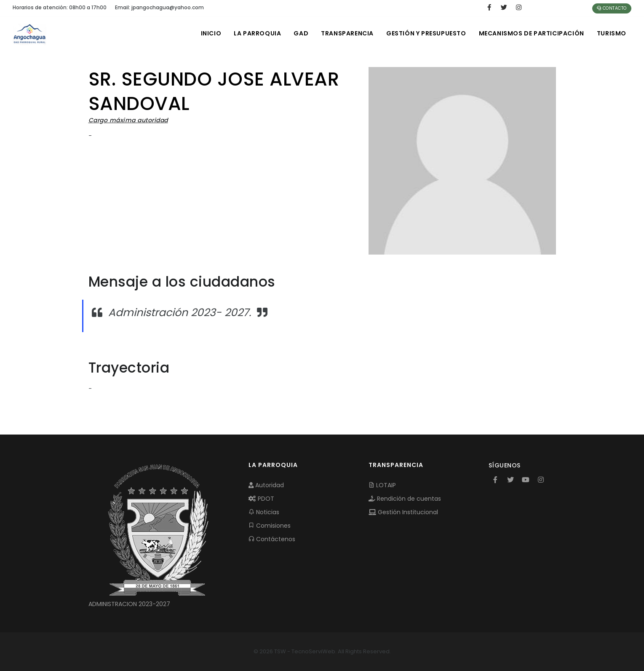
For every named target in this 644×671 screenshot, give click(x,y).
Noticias (264, 512)
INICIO (211, 33)
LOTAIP (382, 485)
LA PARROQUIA (257, 33)
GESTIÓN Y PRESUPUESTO (426, 33)
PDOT (261, 499)
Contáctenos (272, 539)
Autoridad (266, 485)
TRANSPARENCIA (347, 33)
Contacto (612, 8)
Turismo (612, 33)
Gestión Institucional (403, 512)
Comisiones (270, 526)
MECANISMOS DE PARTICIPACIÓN (532, 33)
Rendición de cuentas (405, 499)
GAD (301, 33)
